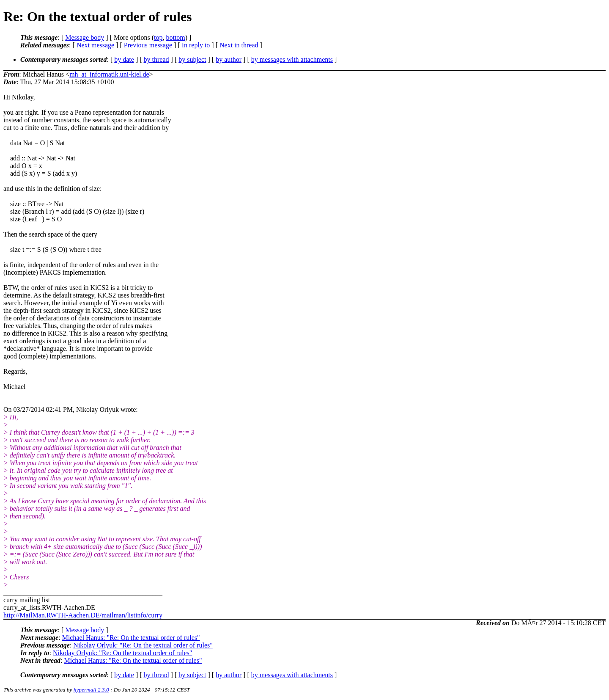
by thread (156, 59)
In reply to (196, 45)
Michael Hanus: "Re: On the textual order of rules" (131, 638)
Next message (95, 45)
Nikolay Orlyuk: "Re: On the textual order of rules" (143, 645)
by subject (192, 59)
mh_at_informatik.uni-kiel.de (109, 74)
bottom (175, 37)
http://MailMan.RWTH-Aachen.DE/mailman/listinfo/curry (83, 615)
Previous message (148, 45)
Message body (85, 37)
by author (229, 59)
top (158, 37)
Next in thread (239, 45)
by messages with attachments (292, 59)
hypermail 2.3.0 (91, 690)
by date (124, 59)
